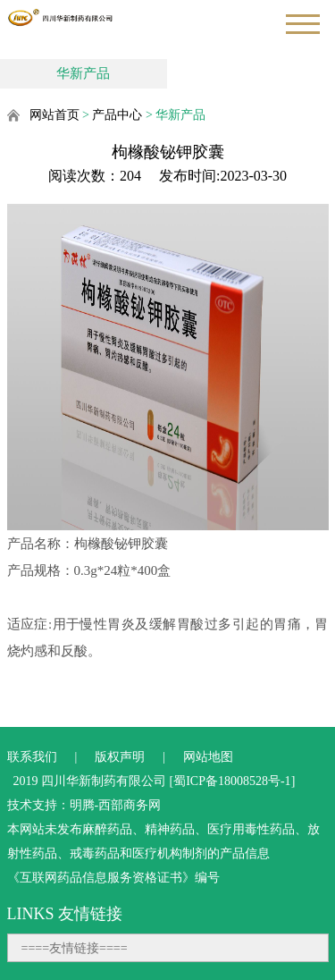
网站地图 (208, 757)
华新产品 (83, 73)
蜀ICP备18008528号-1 (232, 781)
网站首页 (54, 115)
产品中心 (117, 115)
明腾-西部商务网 (116, 805)
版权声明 (120, 757)
